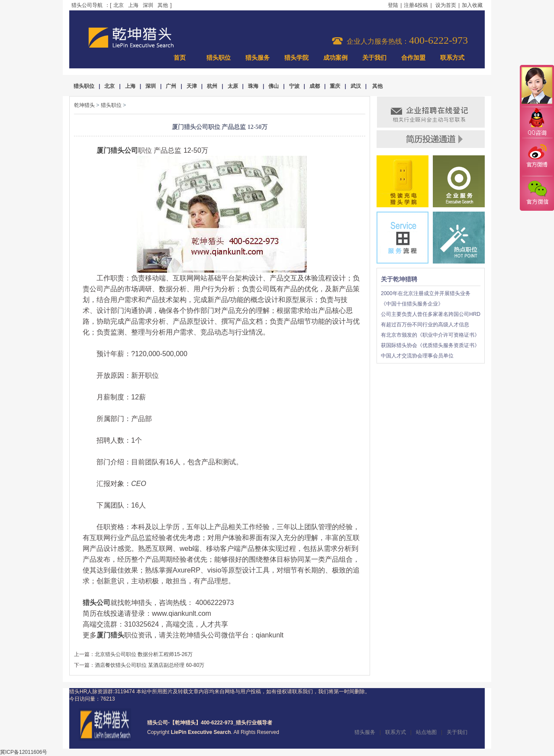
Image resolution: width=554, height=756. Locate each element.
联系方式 (452, 58)
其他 (163, 5)
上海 (133, 5)
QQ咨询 (537, 123)
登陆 (393, 5)
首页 (180, 58)
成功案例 (335, 58)
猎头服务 (258, 58)
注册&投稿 (416, 5)
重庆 (335, 86)
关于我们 (374, 58)
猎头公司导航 (87, 5)
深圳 (148, 5)
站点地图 (426, 732)
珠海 (253, 86)
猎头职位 (219, 58)
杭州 (212, 86)
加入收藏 (472, 5)
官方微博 (537, 157)
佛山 (274, 86)
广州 (171, 86)
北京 (119, 5)
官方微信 (537, 193)
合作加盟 (413, 58)
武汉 (356, 86)
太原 (233, 86)
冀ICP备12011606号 (24, 752)
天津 (192, 86)
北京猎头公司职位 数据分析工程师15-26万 (144, 654)
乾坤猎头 (84, 105)
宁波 (294, 86)
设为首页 (446, 5)
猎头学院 (296, 58)
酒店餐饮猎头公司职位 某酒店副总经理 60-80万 (150, 665)
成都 (315, 86)
